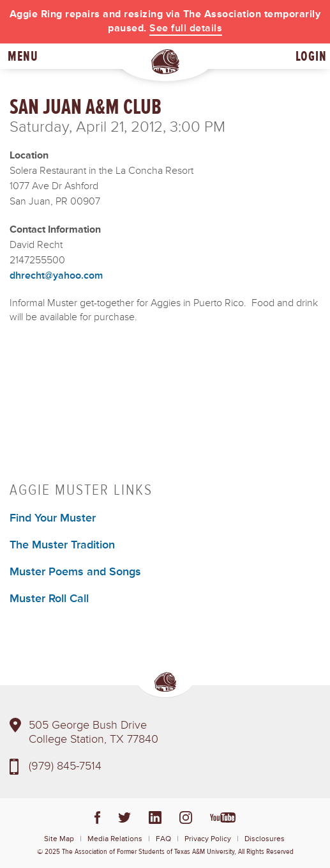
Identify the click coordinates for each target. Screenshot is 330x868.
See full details (186, 28)
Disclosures (265, 839)
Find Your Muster (53, 518)
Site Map (59, 839)
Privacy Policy (208, 839)
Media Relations (115, 839)
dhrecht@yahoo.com (56, 275)
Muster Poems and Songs (75, 571)
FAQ (163, 839)
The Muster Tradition (62, 545)
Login (311, 56)
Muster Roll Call (49, 598)
